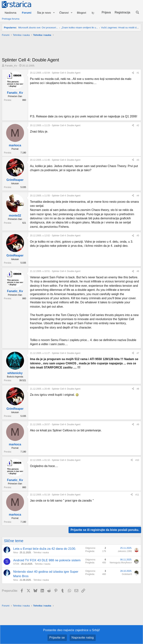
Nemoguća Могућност (121, 563)
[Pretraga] (137, 13)
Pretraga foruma (11, 19)
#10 (137, 460)
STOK (16, 564)
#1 (138, 73)
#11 (137, 495)
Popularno (10, 28)
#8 (138, 389)
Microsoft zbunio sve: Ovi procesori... (38, 28)
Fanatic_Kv (11, 66)
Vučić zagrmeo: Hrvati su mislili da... (120, 28)
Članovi (64, 13)
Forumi (27, 13)
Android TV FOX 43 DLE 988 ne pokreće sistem (47, 560)
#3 (138, 160)
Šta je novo (44, 13)
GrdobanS (127, 574)
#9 (138, 424)
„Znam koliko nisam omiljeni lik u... (80, 28)
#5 (138, 236)
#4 (138, 196)
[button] (54, 13)
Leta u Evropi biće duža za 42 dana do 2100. (45, 549)
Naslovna (11, 13)
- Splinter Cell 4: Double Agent (55, 73)
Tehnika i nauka (41, 553)
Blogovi (81, 13)
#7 (138, 353)
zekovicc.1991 (125, 551)
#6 (138, 271)
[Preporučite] (133, 73)
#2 (138, 125)
